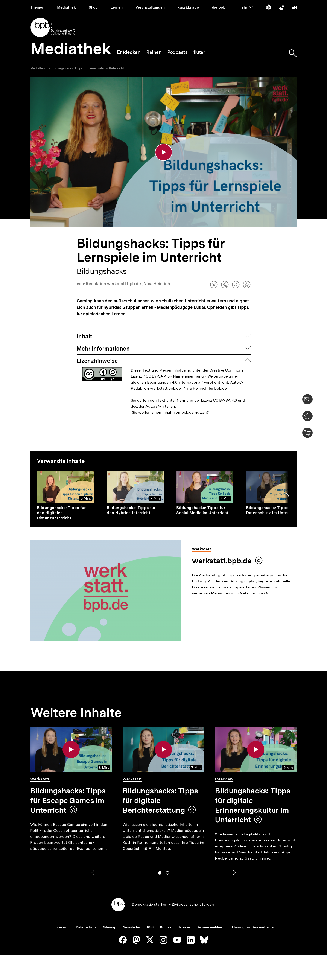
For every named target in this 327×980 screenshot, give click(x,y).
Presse (185, 927)
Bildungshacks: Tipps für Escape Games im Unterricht (68, 800)
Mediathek (38, 68)
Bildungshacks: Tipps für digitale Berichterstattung (160, 800)
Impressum (60, 927)
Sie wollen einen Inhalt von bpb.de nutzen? (170, 412)
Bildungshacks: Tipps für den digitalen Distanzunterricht (61, 513)
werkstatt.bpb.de (222, 561)
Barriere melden (209, 927)
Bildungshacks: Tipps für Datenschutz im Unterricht (272, 510)
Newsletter (132, 927)
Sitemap (110, 927)
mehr (246, 7)
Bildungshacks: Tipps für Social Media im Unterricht (202, 510)
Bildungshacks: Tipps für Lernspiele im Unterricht (88, 68)
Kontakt (166, 927)
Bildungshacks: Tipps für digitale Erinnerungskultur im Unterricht (253, 805)
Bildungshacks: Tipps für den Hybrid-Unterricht (131, 510)
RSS (150, 927)
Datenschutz (86, 927)
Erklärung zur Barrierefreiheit (252, 927)
